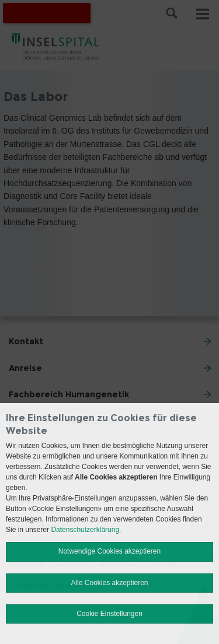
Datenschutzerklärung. (86, 530)
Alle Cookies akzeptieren (109, 583)
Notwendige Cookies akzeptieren (109, 551)
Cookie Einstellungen (109, 614)
